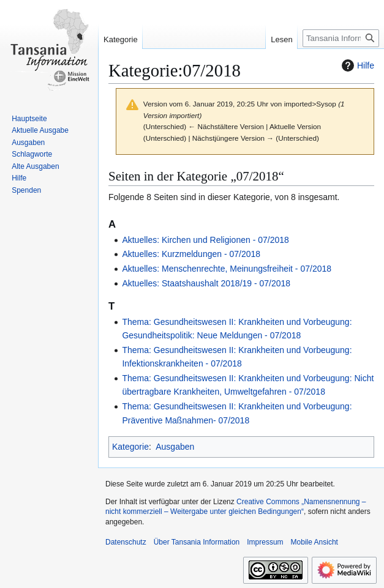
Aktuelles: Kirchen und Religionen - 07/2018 (205, 240)
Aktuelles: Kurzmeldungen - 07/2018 (191, 254)
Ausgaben (175, 447)
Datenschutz (126, 542)
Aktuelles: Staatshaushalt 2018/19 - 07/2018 (206, 283)
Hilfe (356, 65)
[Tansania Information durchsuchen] (341, 38)
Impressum (265, 542)
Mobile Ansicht (314, 542)
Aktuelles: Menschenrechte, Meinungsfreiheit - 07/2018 (227, 269)
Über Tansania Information (197, 542)
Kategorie (130, 447)
